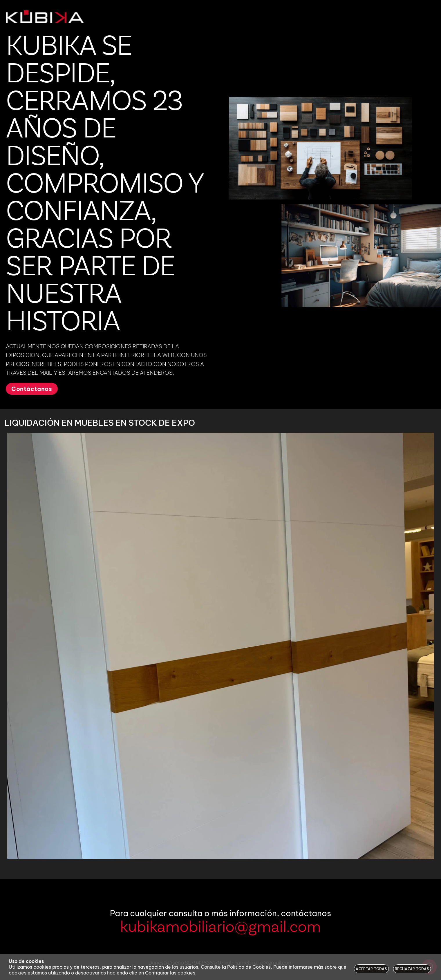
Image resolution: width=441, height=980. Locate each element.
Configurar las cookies (170, 973)
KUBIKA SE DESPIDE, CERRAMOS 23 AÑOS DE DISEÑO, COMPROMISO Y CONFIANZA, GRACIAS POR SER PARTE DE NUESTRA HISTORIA (104, 185)
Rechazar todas (412, 969)
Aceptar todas (371, 969)
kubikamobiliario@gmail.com (220, 927)
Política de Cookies (249, 967)
